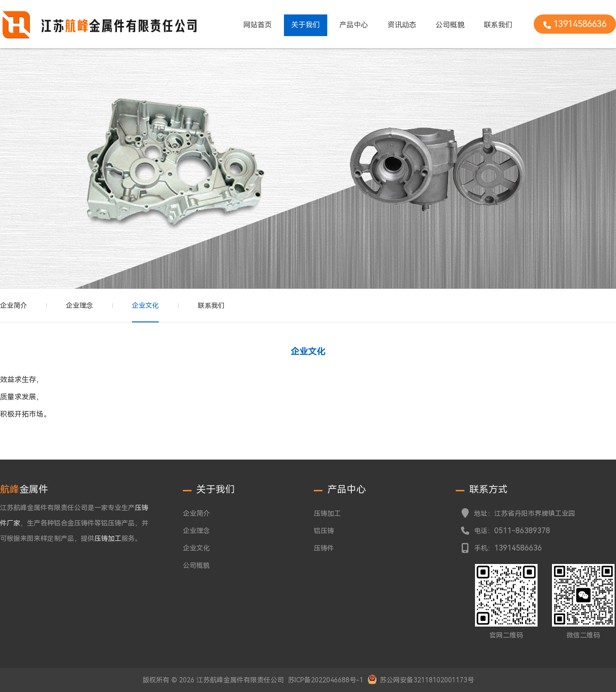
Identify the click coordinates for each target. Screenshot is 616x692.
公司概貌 (450, 25)
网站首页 (257, 25)
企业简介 (13, 306)
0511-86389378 (522, 531)
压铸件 (324, 548)
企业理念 (79, 306)
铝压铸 (324, 531)
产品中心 (354, 25)
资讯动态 (402, 25)
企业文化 (145, 306)
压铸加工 (327, 513)
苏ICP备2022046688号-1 (326, 680)
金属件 (24, 489)
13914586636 (518, 548)
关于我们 (306, 25)
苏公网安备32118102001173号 (427, 680)
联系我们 (498, 25)
